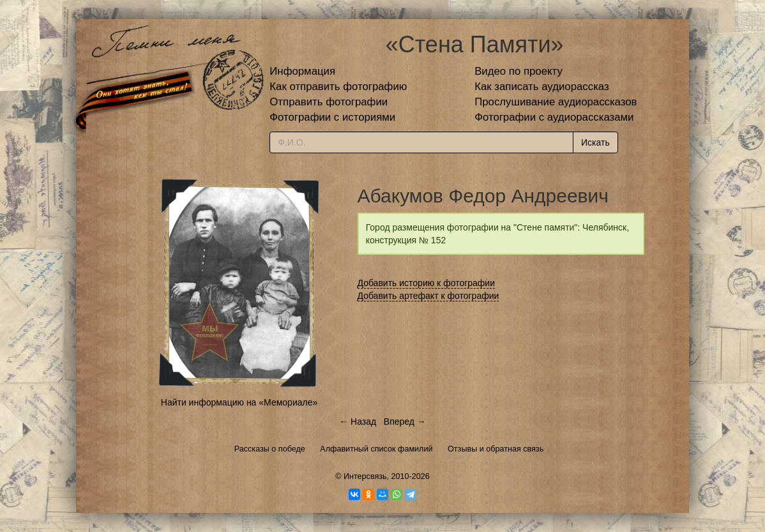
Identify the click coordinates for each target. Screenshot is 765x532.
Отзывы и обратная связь (496, 449)
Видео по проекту (519, 71)
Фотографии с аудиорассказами (554, 117)
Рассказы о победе (270, 449)
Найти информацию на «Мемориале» (239, 402)
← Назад (358, 422)
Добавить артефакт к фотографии (428, 296)
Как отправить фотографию (338, 87)
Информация (302, 71)
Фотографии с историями (332, 117)
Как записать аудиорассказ (542, 87)
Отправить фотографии (329, 102)
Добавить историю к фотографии (427, 283)
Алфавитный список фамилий (376, 449)
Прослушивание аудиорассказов (556, 102)
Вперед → (405, 422)
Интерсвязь (365, 476)
